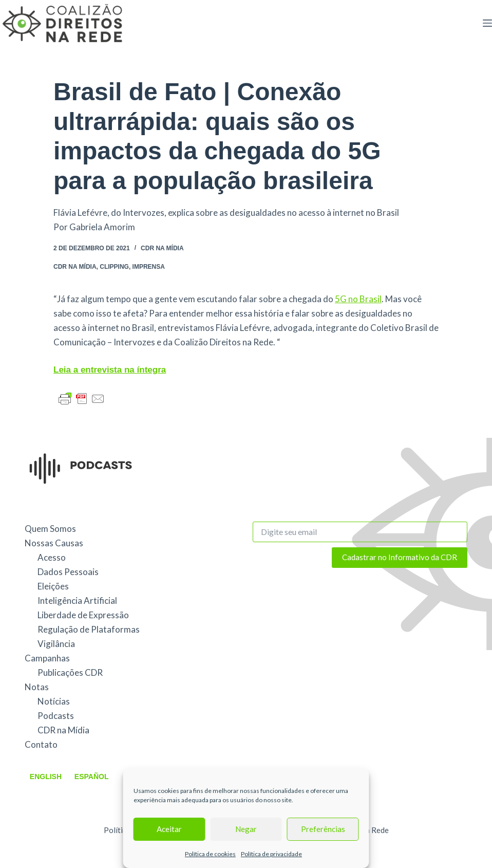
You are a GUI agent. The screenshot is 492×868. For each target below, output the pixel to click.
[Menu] (487, 23)
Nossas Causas (54, 543)
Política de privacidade (271, 854)
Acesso (52, 557)
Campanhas (47, 658)
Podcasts (56, 716)
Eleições (53, 586)
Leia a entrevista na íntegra (110, 370)
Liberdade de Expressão (83, 615)
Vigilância (56, 644)
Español (92, 777)
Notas (37, 687)
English (46, 777)
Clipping (114, 267)
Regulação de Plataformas (89, 629)
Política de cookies (210, 854)
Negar (246, 829)
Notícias (54, 701)
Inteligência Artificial (77, 601)
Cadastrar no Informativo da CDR (400, 557)
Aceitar (169, 829)
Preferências (323, 829)
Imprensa (149, 267)
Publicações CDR (70, 672)
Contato (41, 744)
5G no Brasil (358, 299)
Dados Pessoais (68, 572)
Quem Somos (50, 529)
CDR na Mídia (162, 248)
